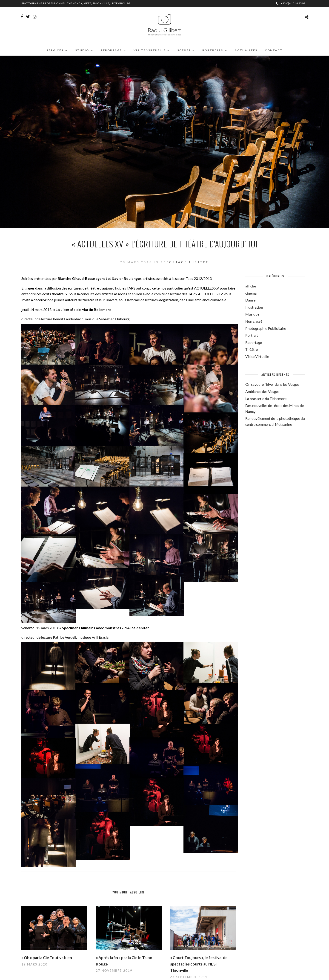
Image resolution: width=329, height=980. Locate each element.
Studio (82, 50)
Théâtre (199, 262)
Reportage (111, 50)
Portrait (252, 335)
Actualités (246, 50)
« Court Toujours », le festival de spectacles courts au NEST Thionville (199, 964)
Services (55, 50)
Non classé (254, 321)
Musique (252, 314)
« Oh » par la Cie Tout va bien (47, 958)
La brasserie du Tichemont (266, 399)
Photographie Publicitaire (266, 328)
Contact (274, 50)
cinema (251, 293)
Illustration (254, 307)
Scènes (184, 50)
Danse (250, 300)
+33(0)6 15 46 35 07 (291, 3)
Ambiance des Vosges (262, 391)
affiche (251, 286)
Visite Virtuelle (257, 356)
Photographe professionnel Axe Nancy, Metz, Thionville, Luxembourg (76, 3)
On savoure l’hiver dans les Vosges (272, 384)
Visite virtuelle (150, 50)
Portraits (213, 50)
